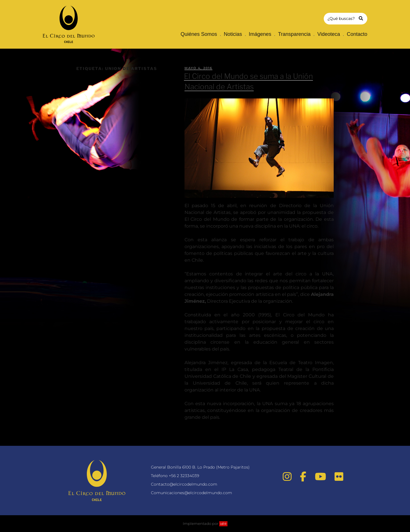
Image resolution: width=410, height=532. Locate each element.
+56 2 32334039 (184, 476)
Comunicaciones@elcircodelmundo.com (191, 493)
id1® (223, 524)
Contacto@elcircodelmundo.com (184, 484)
